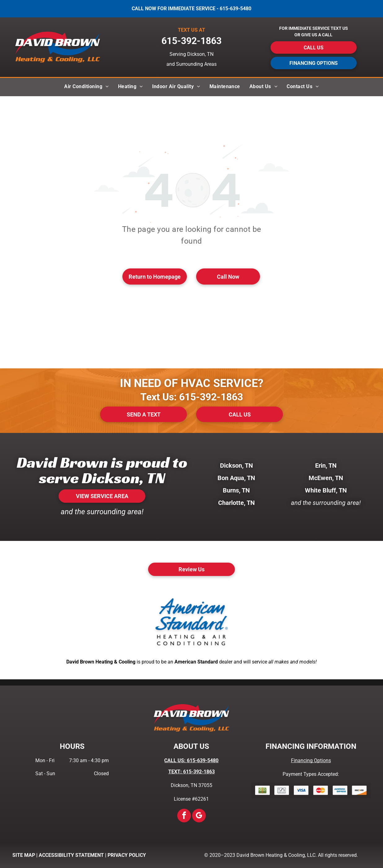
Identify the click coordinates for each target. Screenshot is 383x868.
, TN (331, 465)
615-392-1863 (211, 397)
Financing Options (311, 760)
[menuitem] (86, 87)
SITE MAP (24, 855)
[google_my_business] (199, 816)
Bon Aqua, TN (236, 478)
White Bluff (320, 490)
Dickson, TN (236, 465)
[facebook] (184, 816)
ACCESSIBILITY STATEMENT (71, 855)
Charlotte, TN (236, 503)
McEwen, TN (326, 478)
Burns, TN (236, 490)
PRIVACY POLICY (127, 855)
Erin (320, 465)
